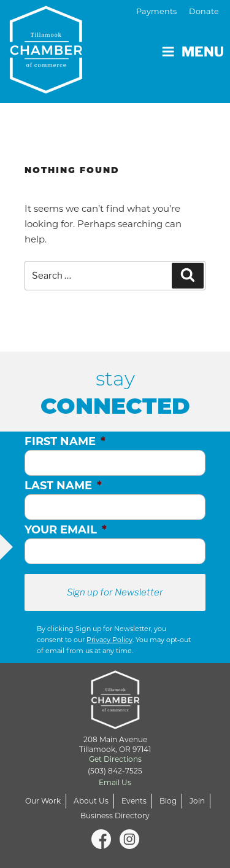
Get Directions (115, 759)
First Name (65, 441)
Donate (204, 11)
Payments (156, 11)
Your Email (66, 530)
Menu (193, 52)
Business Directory (115, 816)
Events (134, 801)
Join (197, 801)
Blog (168, 801)
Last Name (63, 486)
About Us (91, 801)
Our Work (43, 801)
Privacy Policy (109, 640)
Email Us (115, 782)
